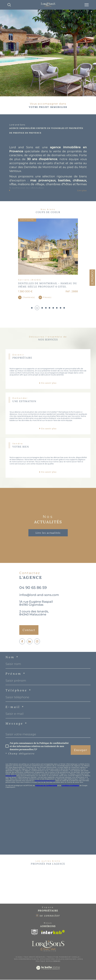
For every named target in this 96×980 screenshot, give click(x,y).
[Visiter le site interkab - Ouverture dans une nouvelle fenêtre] (53, 932)
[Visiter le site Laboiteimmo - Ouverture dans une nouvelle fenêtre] (48, 971)
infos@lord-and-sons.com (39, 595)
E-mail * (15, 707)
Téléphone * (18, 691)
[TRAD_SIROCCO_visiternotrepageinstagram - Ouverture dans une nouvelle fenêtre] (37, 642)
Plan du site (38, 959)
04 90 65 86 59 (33, 588)
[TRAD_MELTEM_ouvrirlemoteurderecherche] (9, 5)
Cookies (56, 962)
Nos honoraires (22, 959)
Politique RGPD (43, 961)
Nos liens (77, 959)
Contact (92, 278)
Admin (68, 959)
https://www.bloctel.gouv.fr (45, 781)
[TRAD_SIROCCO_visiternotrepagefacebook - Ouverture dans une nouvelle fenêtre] (22, 642)
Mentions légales (54, 959)
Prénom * (16, 674)
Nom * (12, 657)
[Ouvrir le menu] (87, 5)
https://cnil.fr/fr (11, 776)
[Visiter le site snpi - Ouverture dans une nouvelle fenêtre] (35, 932)
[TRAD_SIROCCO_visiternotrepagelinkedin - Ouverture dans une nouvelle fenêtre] (30, 642)
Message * (16, 724)
